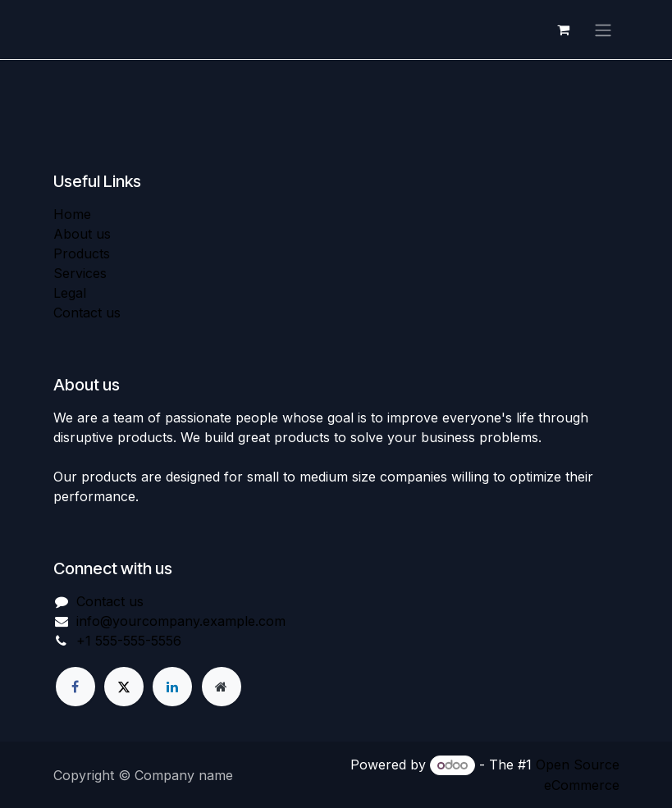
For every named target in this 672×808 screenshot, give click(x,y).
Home (72, 215)
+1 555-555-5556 (129, 641)
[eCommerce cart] (564, 30)
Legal (70, 294)
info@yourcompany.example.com (181, 622)
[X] (124, 687)
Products (82, 254)
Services (80, 274)
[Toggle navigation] (603, 30)
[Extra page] (222, 687)
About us (82, 235)
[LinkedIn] (172, 687)
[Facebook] (75, 687)
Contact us (87, 313)
